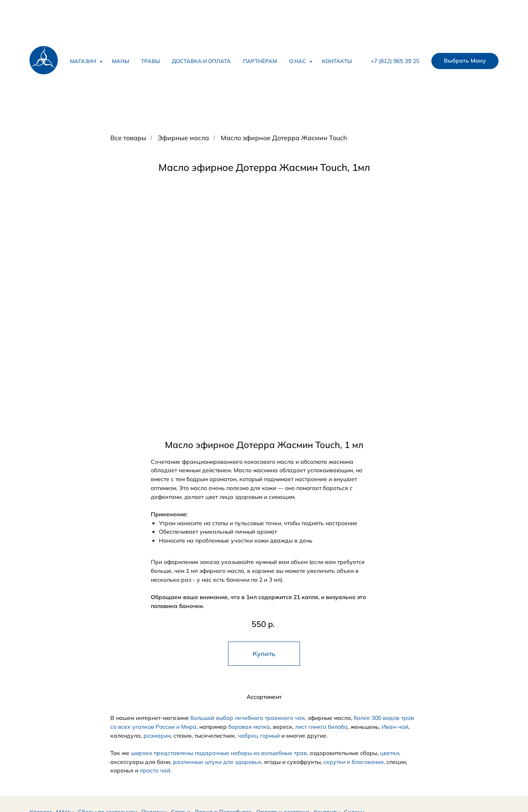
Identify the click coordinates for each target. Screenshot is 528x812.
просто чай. (156, 770)
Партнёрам (260, 61)
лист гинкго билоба (321, 727)
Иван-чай (395, 727)
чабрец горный (259, 736)
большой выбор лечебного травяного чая (248, 718)
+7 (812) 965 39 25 (395, 61)
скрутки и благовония (354, 762)
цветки (390, 753)
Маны (120, 61)
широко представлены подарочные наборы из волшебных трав (219, 753)
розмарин (157, 736)
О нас (298, 61)
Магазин (84, 61)
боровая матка (249, 727)
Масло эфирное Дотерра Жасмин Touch (284, 138)
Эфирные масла (183, 138)
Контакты (337, 61)
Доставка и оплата (201, 61)
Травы (150, 61)
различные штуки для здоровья (217, 762)
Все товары (128, 138)
